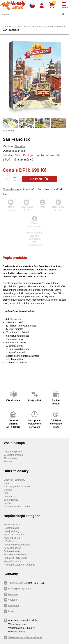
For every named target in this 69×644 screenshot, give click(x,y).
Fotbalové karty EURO (16, 558)
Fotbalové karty (12, 551)
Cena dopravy (12, 189)
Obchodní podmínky (14, 480)
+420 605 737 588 (18, 583)
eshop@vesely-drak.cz (20, 589)
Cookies (8, 490)
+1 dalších (8, 131)
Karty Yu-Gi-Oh (12, 538)
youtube (13, 600)
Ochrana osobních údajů (17, 506)
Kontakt (8, 462)
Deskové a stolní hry (36, 27)
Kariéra (8, 503)
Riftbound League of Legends (19, 565)
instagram (14, 605)
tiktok (11, 611)
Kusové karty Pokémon (16, 555)
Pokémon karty (12, 524)
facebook (13, 594)
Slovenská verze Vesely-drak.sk (25, 637)
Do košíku (39, 179)
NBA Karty (9, 541)
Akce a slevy (10, 458)
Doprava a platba (13, 452)
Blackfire (20, 146)
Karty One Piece (12, 548)
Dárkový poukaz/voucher (17, 486)
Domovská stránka (13, 27)
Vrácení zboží (11, 496)
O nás (7, 483)
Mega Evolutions (13, 561)
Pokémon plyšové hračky (17, 545)
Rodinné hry (56, 27)
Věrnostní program (14, 455)
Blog (6, 493)
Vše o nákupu (11, 500)
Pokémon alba (11, 528)
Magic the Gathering (14, 535)
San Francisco (11, 30)
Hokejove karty (12, 531)
